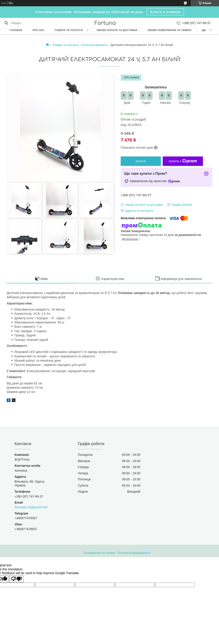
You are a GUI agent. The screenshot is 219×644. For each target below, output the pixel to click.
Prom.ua (130, 549)
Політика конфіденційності (134, 553)
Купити (141, 161)
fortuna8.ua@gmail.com (31, 507)
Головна (16, 30)
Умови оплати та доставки (117, 30)
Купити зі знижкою (165, 12)
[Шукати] (6, 23)
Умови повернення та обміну (169, 30)
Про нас (39, 30)
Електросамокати (95, 45)
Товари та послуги (69, 30)
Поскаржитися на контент (99, 553)
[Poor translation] (16, 579)
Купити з (183, 161)
